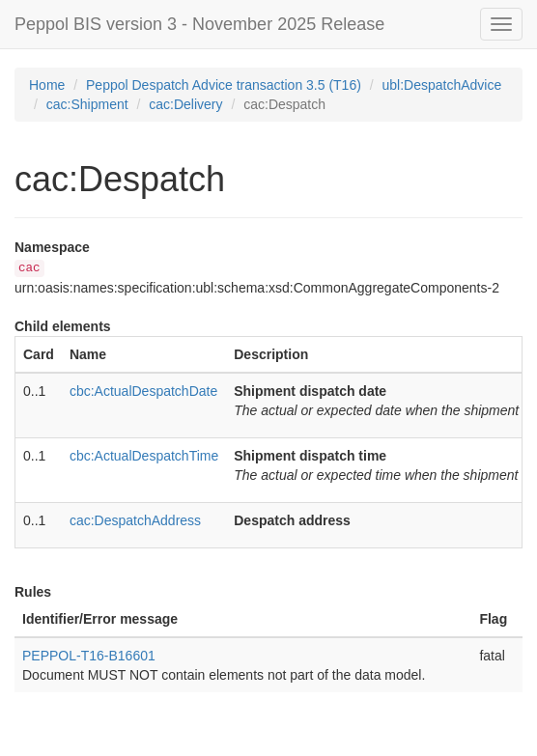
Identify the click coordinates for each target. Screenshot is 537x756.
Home (47, 85)
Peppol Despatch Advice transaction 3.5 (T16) (224, 85)
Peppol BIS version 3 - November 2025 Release (199, 24)
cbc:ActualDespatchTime (144, 456)
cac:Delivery (185, 104)
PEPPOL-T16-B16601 (89, 656)
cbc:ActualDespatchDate (143, 391)
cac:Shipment (87, 104)
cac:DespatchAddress (135, 520)
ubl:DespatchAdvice (442, 85)
